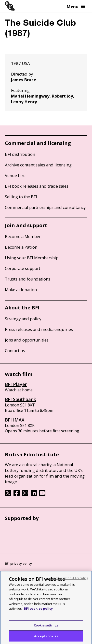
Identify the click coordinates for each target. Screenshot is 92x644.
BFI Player (16, 384)
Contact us (15, 351)
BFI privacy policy (18, 563)
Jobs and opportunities (27, 340)
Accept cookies (46, 638)
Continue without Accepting (69, 580)
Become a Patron (21, 247)
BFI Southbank (20, 399)
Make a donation (21, 290)
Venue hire (15, 175)
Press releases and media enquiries (39, 329)
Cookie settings (46, 627)
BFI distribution (20, 154)
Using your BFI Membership (32, 258)
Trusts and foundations (28, 279)
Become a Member (23, 236)
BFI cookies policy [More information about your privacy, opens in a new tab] (38, 611)
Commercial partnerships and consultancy (45, 207)
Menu (76, 7)
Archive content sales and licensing (38, 165)
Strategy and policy (23, 319)
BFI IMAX (15, 420)
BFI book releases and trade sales (37, 186)
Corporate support (23, 268)
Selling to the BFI (21, 197)
